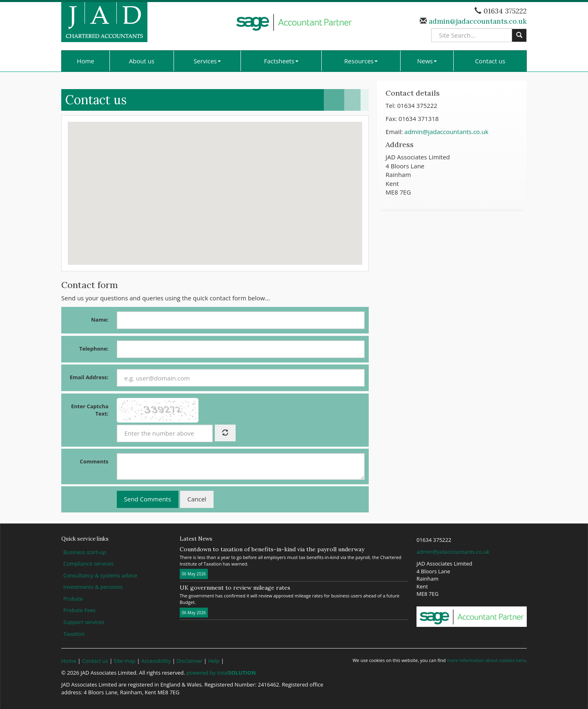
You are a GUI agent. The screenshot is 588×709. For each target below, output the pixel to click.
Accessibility (156, 661)
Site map (125, 661)
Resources (361, 61)
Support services (84, 622)
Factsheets (281, 61)
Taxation (74, 634)
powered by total (221, 673)
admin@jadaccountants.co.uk (477, 21)
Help (214, 661)
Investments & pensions (93, 587)
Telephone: (94, 349)
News (427, 61)
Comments (94, 461)
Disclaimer (189, 661)
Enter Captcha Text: (90, 410)
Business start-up (85, 552)
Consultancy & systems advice (100, 575)
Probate (73, 599)
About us (142, 61)
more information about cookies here (486, 660)
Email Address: (89, 377)
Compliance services (88, 564)
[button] (215, 186)
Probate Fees (79, 610)
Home (85, 61)
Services (207, 61)
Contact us (490, 61)
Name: (100, 320)
